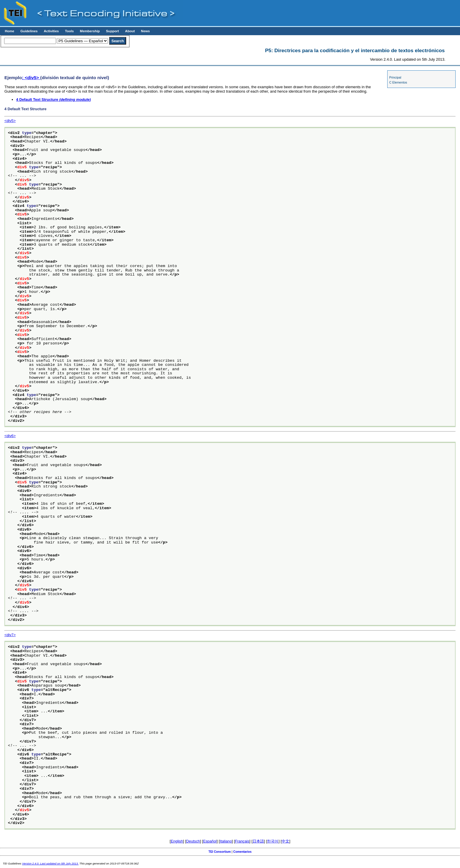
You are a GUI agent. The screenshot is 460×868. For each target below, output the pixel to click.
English (177, 841)
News (146, 31)
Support (112, 31)
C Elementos (398, 82)
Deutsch (193, 841)
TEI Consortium (219, 852)
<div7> (10, 635)
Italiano (226, 841)
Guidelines (29, 31)
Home (9, 31)
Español (210, 841)
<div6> (10, 436)
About (130, 31)
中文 (285, 841)
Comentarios (242, 852)
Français (242, 841)
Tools (69, 31)
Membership (90, 31)
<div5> (10, 121)
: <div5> (31, 78)
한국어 (273, 841)
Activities (51, 31)
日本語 (258, 841)
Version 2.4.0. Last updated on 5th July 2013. (50, 863)
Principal (395, 77)
